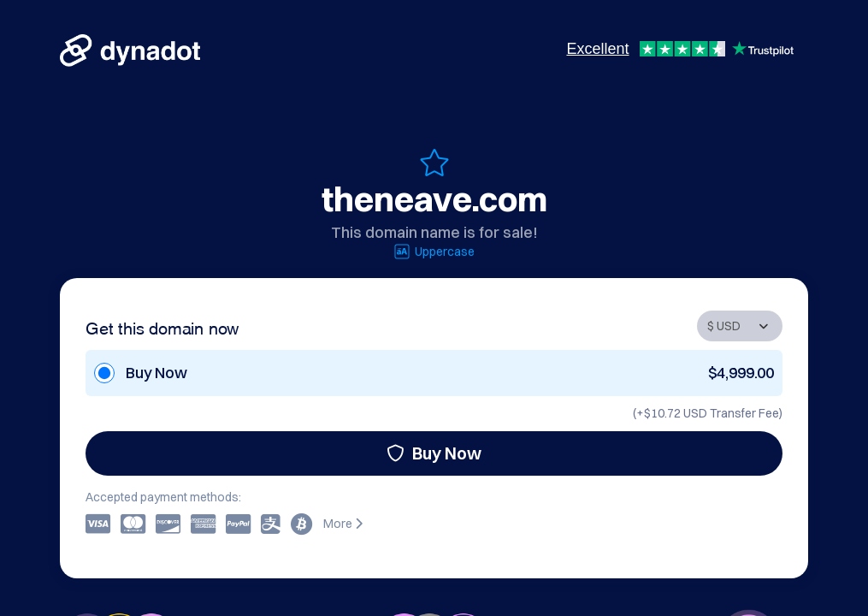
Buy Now (434, 453)
